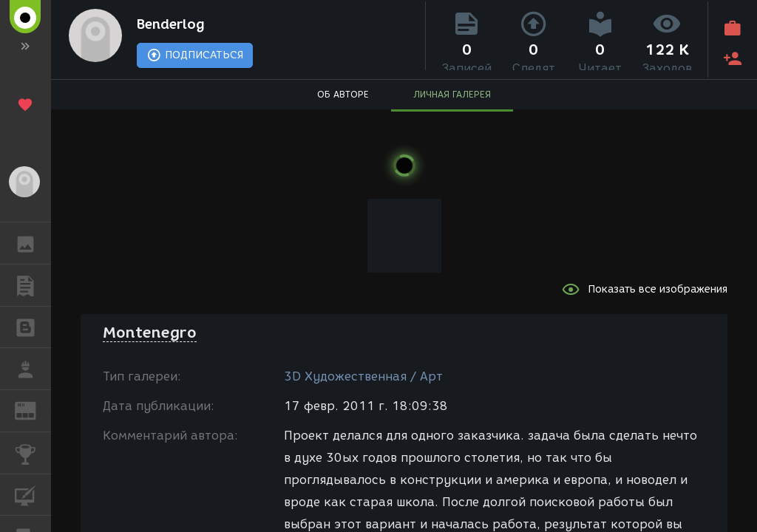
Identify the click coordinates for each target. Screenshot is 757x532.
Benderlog (184, 27)
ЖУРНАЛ (33, 410)
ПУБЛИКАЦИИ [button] (33, 285)
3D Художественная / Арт (363, 376)
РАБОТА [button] (33, 369)
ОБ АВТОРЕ (343, 100)
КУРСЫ (33, 494)
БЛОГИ (33, 326)
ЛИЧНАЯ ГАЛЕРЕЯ (452, 100)
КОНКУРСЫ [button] (33, 453)
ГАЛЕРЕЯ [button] (33, 243)
